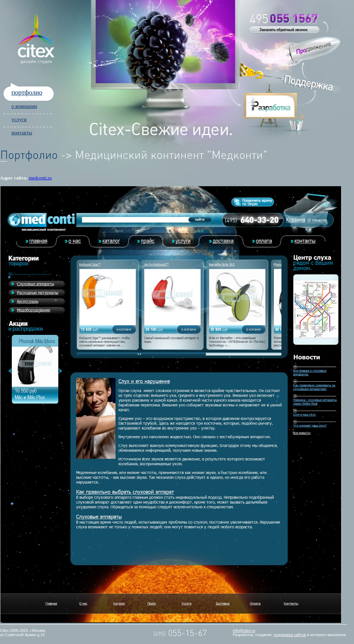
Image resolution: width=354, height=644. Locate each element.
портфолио (27, 92)
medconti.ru (40, 178)
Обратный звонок (284, 30)
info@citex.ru (244, 630)
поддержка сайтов (290, 635)
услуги (19, 119)
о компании (24, 106)
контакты (22, 133)
